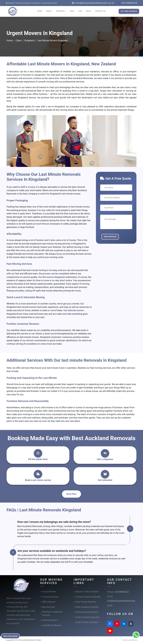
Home (10, 41)
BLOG (89, 11)
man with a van (44, 107)
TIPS (80, 11)
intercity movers (76, 310)
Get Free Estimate (129, 11)
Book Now (72, 494)
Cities (19, 41)
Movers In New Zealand (87, 592)
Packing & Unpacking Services (52, 613)
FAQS (72, 11)
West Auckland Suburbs (87, 607)
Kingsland (29, 41)
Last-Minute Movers (52, 625)
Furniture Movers (50, 597)
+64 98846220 (122, 592)
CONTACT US (100, 11)
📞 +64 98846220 (128, 3)
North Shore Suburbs (86, 602)
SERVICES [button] (60, 11)
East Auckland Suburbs (87, 612)
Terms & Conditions (130, 640)
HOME (40, 11)
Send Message (110, 237)
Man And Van (48, 607)
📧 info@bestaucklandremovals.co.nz (93, 3)
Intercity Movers (50, 620)
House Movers (49, 592)
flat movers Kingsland (54, 277)
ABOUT (49, 11)
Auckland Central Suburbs (88, 597)
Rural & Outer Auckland (87, 622)
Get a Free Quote (11, 636)
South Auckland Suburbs (87, 617)
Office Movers (49, 602)
